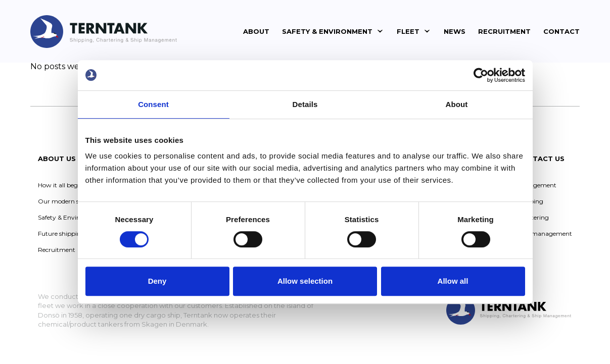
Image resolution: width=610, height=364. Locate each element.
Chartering (533, 217)
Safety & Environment (327, 31)
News (455, 31)
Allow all (453, 281)
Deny (157, 281)
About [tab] (457, 104)
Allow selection (305, 281)
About (256, 31)
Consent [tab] (153, 104)
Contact (561, 31)
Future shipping (61, 233)
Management (536, 185)
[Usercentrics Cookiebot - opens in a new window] (481, 75)
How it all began (62, 185)
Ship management (544, 233)
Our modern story (64, 201)
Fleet (408, 31)
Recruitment (504, 31)
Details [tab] (305, 104)
